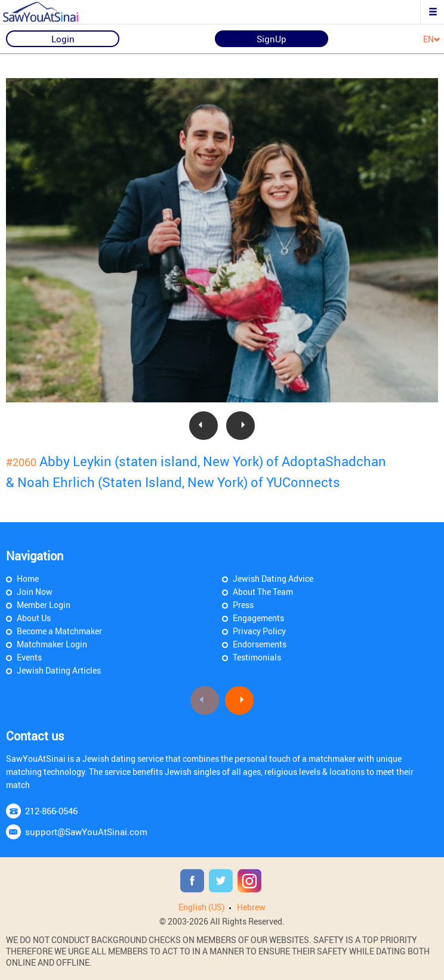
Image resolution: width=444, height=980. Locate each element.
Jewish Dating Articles (59, 670)
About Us (34, 618)
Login (63, 39)
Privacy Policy (259, 631)
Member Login (44, 605)
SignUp (272, 39)
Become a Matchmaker (59, 631)
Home (28, 579)
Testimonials (257, 657)
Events (29, 657)
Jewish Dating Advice (273, 579)
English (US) (202, 907)
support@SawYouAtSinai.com (86, 832)
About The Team (263, 592)
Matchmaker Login (52, 644)
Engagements (258, 618)
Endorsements (260, 644)
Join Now (35, 592)
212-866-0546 (51, 811)
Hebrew (251, 907)
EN (432, 40)
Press (243, 605)
